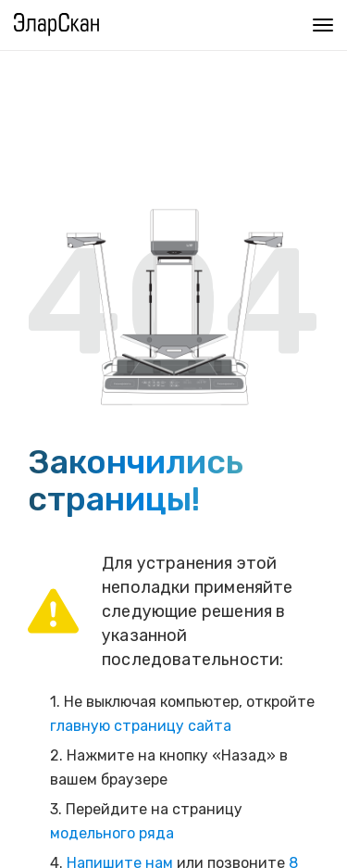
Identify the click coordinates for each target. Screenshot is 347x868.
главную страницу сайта (141, 726)
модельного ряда (112, 833)
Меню (318, 23)
